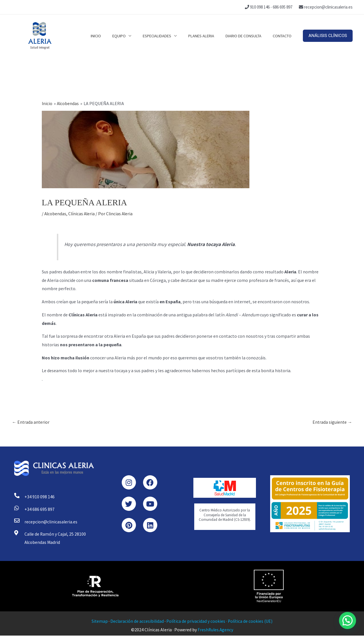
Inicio (111, 36)
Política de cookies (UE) (251, 622)
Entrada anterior (31, 422)
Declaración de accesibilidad (136, 622)
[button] (328, 36)
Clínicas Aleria (82, 214)
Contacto (284, 36)
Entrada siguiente (332, 422)
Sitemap (98, 622)
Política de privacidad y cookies (196, 622)
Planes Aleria (208, 36)
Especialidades (167, 36)
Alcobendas (56, 214)
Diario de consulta (248, 36)
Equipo (132, 36)
